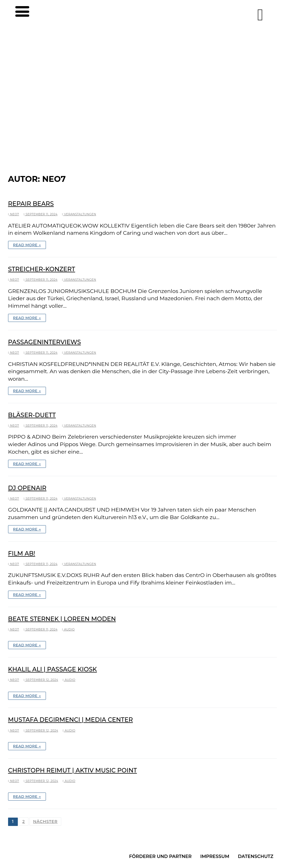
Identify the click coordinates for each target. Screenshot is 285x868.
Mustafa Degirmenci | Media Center (71, 720)
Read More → (27, 245)
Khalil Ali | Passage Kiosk (52, 669)
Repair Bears (31, 204)
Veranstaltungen (79, 214)
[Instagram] (260, 15)
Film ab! (22, 553)
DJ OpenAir (27, 488)
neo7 (14, 214)
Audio (68, 629)
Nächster (45, 821)
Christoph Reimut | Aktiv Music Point (73, 770)
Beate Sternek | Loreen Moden (62, 619)
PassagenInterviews (45, 342)
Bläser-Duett (32, 415)
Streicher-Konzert (42, 269)
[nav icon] (18, 15)
